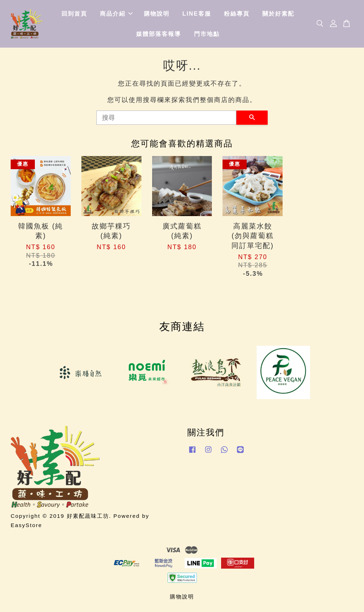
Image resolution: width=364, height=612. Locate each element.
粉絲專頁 (237, 14)
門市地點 (207, 34)
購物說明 (157, 14)
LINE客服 (197, 14)
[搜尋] (166, 118)
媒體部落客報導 (159, 34)
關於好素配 (278, 14)
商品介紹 (116, 14)
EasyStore (26, 525)
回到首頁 (74, 14)
